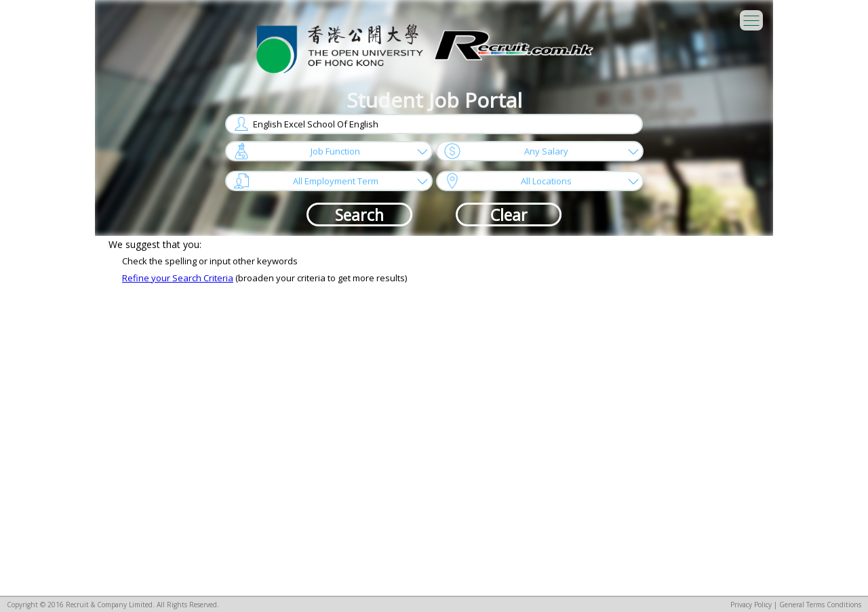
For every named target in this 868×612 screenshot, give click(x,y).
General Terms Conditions (820, 605)
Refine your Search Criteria (178, 278)
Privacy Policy (751, 605)
